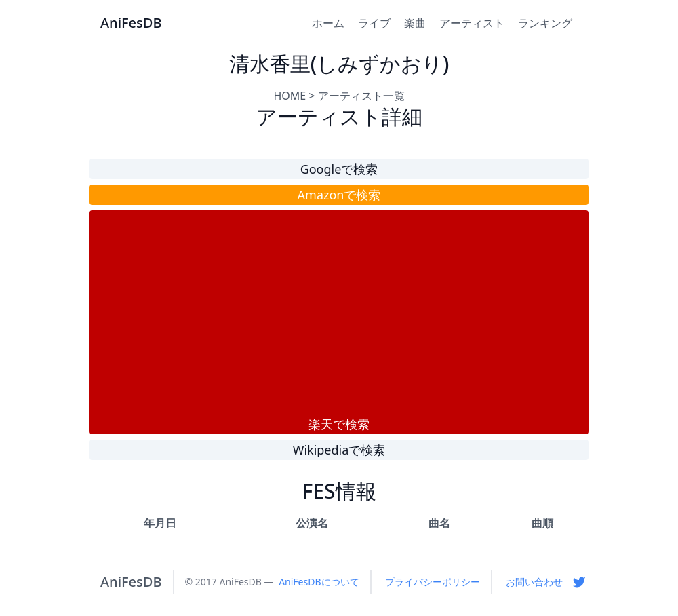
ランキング (545, 23)
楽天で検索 (339, 424)
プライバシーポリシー (433, 582)
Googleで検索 (339, 169)
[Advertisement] (339, 313)
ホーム (328, 23)
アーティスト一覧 (361, 96)
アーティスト (472, 23)
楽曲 (415, 23)
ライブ (374, 23)
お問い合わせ (534, 582)
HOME (290, 96)
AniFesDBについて (319, 582)
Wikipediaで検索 (339, 450)
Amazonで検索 (339, 195)
